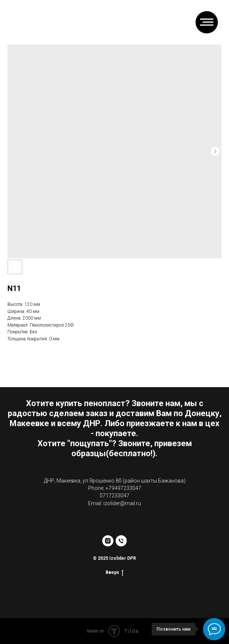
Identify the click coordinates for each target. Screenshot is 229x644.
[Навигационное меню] (207, 22)
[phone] (121, 541)
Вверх (115, 573)
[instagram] (108, 541)
